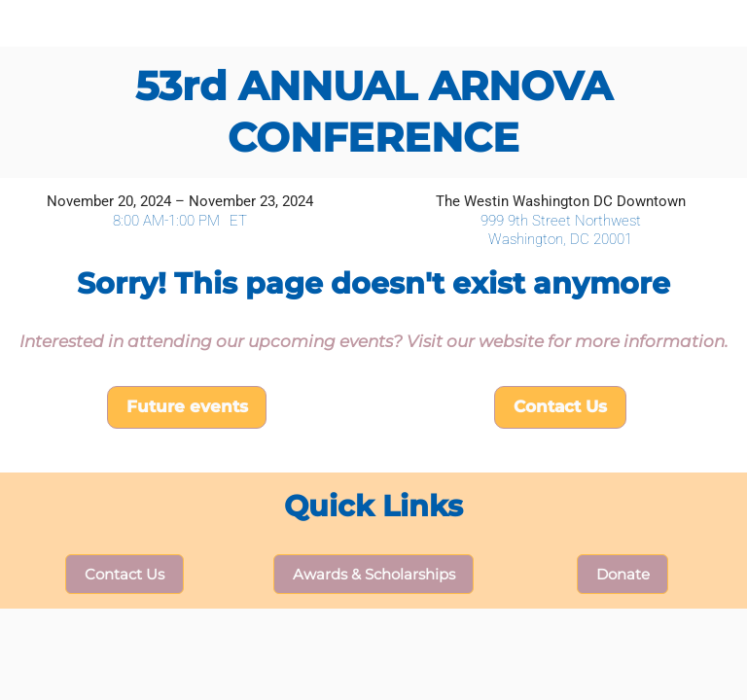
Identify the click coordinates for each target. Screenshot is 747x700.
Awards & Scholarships (374, 574)
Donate (623, 574)
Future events (187, 406)
